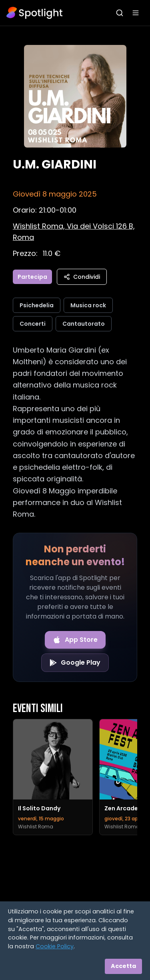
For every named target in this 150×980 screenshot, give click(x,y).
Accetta (123, 966)
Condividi (82, 277)
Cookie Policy (55, 946)
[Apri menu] (136, 13)
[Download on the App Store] (75, 640)
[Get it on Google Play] (75, 663)
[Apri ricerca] (120, 13)
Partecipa (32, 277)
